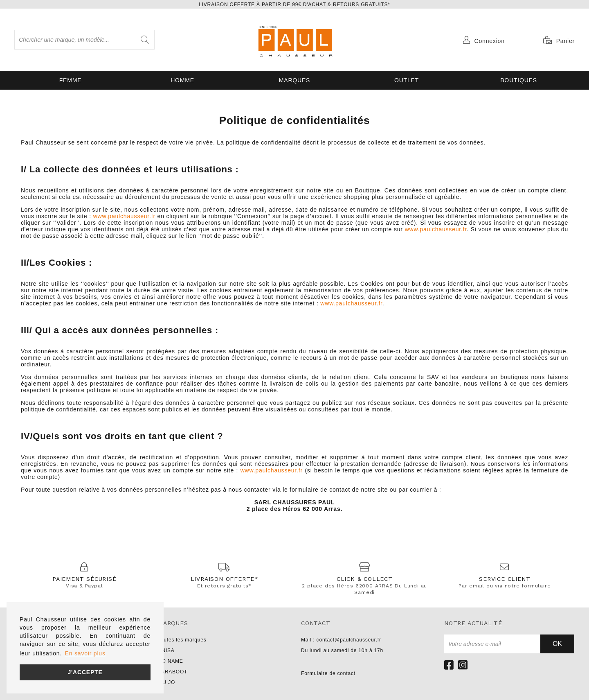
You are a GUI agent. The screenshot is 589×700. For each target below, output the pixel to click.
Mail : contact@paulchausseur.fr (341, 640)
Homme (182, 80)
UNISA (166, 650)
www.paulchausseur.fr (124, 216)
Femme (71, 80)
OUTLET (407, 80)
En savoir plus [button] (85, 653)
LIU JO (166, 682)
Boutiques (519, 80)
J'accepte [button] (85, 672)
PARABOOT (173, 672)
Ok (557, 644)
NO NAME (171, 661)
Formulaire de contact (328, 673)
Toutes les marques (182, 640)
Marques (294, 80)
